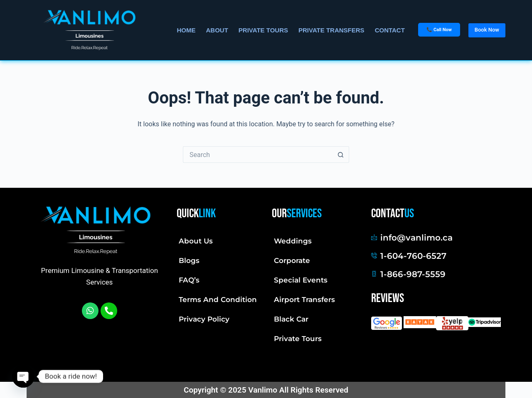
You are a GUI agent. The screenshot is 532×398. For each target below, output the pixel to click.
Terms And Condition (218, 300)
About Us (196, 241)
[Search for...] (258, 155)
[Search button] (341, 155)
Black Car (291, 319)
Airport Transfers (304, 300)
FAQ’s (189, 280)
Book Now (487, 30)
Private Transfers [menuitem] (331, 30)
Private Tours (298, 339)
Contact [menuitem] (390, 30)
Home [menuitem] (186, 30)
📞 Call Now (439, 30)
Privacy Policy (204, 319)
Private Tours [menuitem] (263, 30)
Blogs (189, 260)
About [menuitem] (217, 30)
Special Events (301, 280)
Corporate (292, 260)
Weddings (293, 241)
